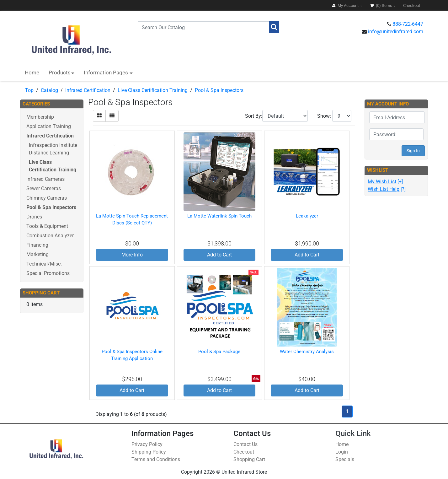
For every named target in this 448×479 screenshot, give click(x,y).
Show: (324, 116)
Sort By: (254, 116)
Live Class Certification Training (153, 90)
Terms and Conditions (156, 459)
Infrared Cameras (45, 179)
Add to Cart (219, 255)
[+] (385, 182)
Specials (345, 459)
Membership (40, 117)
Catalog (49, 90)
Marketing (37, 254)
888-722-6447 (408, 24)
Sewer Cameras (44, 188)
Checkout (244, 452)
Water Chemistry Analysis (307, 352)
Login (342, 452)
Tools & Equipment (47, 226)
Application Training (49, 126)
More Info (132, 255)
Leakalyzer (307, 216)
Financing (37, 245)
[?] (387, 189)
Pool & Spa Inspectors (219, 90)
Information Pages (107, 73)
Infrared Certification (88, 90)
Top (29, 90)
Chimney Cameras (47, 198)
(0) (381, 5)
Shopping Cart (249, 459)
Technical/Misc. (44, 264)
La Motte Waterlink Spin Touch (219, 216)
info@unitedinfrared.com (396, 32)
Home (32, 73)
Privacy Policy (147, 444)
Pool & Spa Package (219, 352)
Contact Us (245, 444)
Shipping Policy (149, 452)
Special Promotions (48, 273)
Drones (34, 217)
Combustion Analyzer (50, 236)
